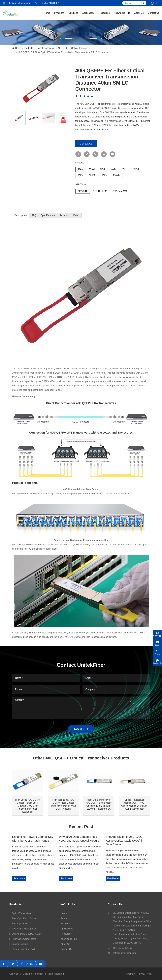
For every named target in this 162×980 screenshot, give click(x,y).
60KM (81, 175)
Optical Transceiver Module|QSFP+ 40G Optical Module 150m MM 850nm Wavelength (134, 804)
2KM (102, 169)
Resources (104, 16)
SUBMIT (81, 729)
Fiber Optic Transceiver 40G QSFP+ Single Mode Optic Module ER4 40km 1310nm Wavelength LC (99, 804)
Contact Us (154, 16)
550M (92, 169)
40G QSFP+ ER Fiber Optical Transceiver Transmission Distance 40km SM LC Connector (63, 52)
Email (157, 642)
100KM (104, 175)
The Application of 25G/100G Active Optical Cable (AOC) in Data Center (125, 841)
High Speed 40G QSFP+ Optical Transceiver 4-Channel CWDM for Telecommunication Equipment (28, 806)
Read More (19, 878)
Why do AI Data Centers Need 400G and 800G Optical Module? (80, 839)
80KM (92, 175)
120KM (117, 175)
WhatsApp (157, 633)
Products (29, 48)
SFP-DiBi (83, 191)
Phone (157, 652)
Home (47, 16)
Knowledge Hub (122, 16)
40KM (136, 169)
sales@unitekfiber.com (16, 3)
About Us (139, 16)
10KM (113, 169)
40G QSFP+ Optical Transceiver (74, 48)
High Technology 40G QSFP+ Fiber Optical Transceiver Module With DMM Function (63, 804)
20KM (124, 169)
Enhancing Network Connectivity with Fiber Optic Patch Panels (33, 839)
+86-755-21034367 (47, 3)
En (157, 3)
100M (81, 169)
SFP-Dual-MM (120, 191)
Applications (88, 16)
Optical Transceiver (45, 48)
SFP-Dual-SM (100, 191)
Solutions (73, 16)
